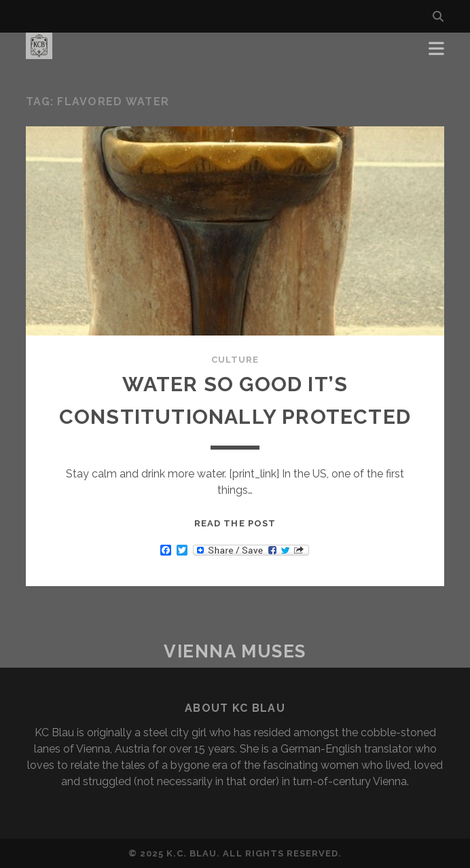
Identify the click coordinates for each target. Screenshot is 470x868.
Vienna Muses (235, 651)
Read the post (235, 523)
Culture (235, 360)
